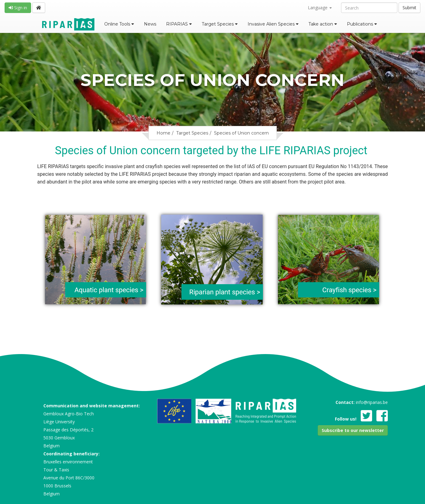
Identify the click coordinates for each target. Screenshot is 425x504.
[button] (353, 430)
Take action (323, 24)
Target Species (220, 24)
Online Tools (119, 24)
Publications (362, 24)
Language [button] (320, 8)
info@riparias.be (372, 402)
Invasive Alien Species (273, 24)
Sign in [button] (18, 8)
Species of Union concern (241, 133)
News (150, 24)
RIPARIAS (179, 24)
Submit (409, 8)
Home (163, 133)
